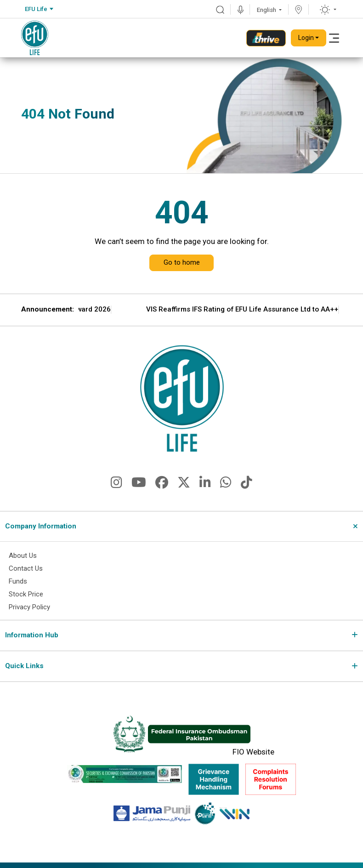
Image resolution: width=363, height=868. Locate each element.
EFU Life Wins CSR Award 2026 (174, 309)
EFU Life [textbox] (36, 9)
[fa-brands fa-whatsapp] (226, 485)
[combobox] (39, 9)
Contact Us (26, 570)
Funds (18, 583)
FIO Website (253, 755)
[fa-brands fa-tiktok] (247, 485)
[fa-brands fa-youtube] (139, 485)
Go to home (182, 262)
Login (306, 38)
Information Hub (32, 638)
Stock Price (26, 596)
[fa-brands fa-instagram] (116, 485)
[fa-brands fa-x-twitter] (184, 485)
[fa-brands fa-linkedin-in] (205, 485)
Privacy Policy (30, 610)
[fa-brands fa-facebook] (162, 485)
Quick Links (24, 669)
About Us (23, 556)
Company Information (41, 526)
